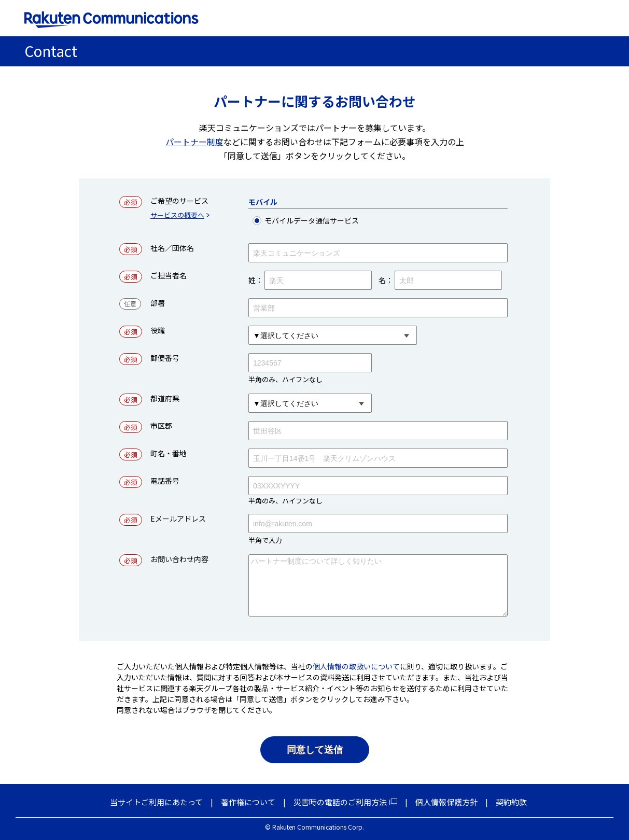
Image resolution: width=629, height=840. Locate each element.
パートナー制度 (194, 142)
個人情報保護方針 (446, 802)
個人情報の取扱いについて (356, 666)
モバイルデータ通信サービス (328, 221)
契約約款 (511, 802)
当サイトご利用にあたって (156, 802)
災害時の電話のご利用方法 (340, 802)
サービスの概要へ (177, 215)
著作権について (248, 802)
